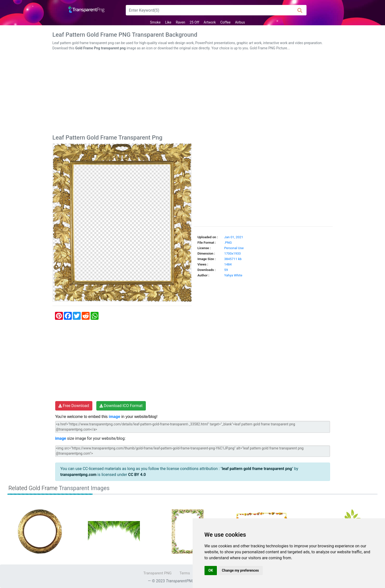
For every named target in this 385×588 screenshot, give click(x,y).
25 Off (194, 22)
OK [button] (211, 570)
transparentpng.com (78, 475)
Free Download (74, 406)
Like (168, 22)
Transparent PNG (157, 573)
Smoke (155, 22)
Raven (180, 22)
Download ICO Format (121, 406)
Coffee (226, 22)
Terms (185, 573)
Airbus (240, 22)
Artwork (210, 22)
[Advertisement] (193, 93)
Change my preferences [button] (240, 570)
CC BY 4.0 (137, 475)
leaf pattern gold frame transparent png (257, 469)
